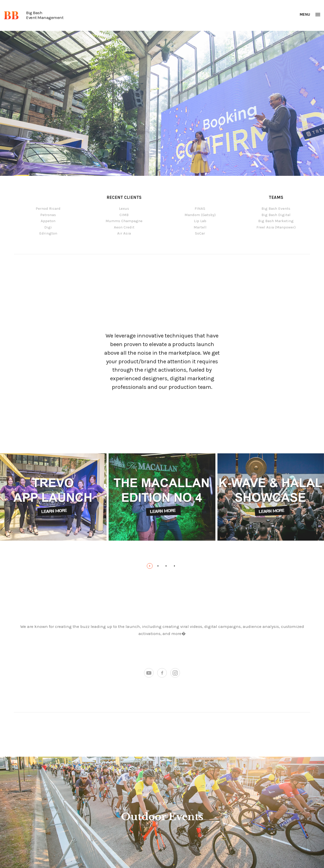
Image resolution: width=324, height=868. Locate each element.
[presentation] (11, 497)
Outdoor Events (162, 817)
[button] (150, 566)
